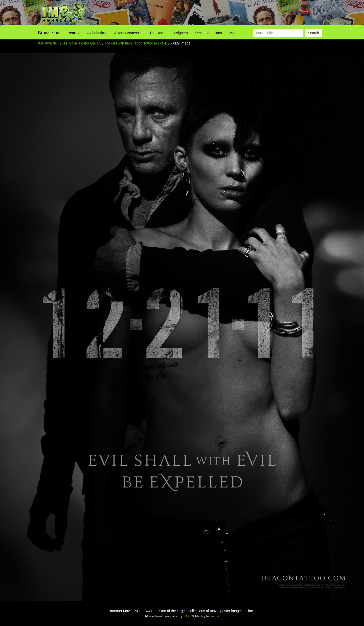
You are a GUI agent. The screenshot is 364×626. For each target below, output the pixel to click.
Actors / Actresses (128, 33)
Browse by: (49, 33)
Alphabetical (97, 33)
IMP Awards (47, 43)
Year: (74, 33)
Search (313, 33)
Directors (157, 33)
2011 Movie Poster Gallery (81, 43)
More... (237, 33)
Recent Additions (209, 33)
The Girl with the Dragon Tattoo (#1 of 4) (136, 43)
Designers (180, 33)
